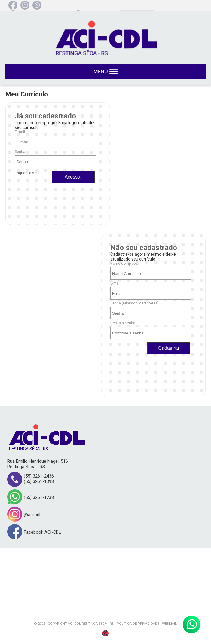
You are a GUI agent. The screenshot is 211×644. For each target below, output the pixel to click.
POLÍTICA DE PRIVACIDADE (138, 624)
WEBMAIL (169, 624)
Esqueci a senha (29, 173)
